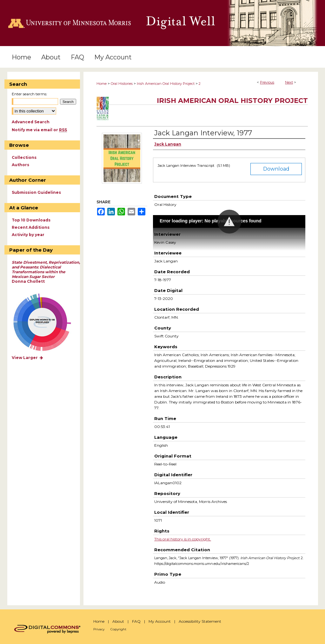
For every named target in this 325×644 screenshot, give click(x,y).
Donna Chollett (46, 272)
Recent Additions (31, 227)
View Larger (28, 358)
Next (289, 82)
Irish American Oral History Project (166, 84)
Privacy (99, 629)
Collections (24, 157)
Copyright (118, 629)
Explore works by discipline (46, 323)
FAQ (136, 621)
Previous (267, 82)
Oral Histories (122, 84)
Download (276, 169)
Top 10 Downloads (31, 220)
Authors (20, 165)
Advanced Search (31, 122)
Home (102, 84)
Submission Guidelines (36, 192)
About (118, 621)
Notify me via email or (39, 130)
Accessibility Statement (200, 621)
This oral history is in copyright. (183, 539)
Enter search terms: (30, 94)
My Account (160, 621)
